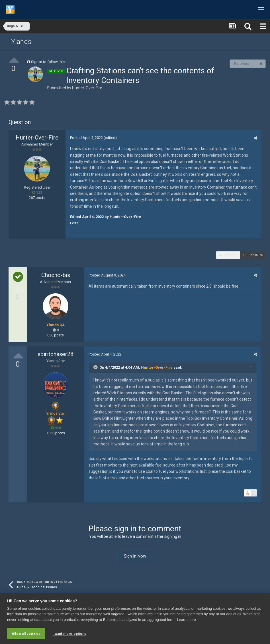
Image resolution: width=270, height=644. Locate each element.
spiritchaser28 (56, 354)
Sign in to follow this (48, 62)
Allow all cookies (26, 634)
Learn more (186, 620)
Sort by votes (253, 255)
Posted (86, 138)
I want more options (69, 634)
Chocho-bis (56, 275)
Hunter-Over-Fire (87, 88)
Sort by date (228, 255)
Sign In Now (135, 556)
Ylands (21, 42)
